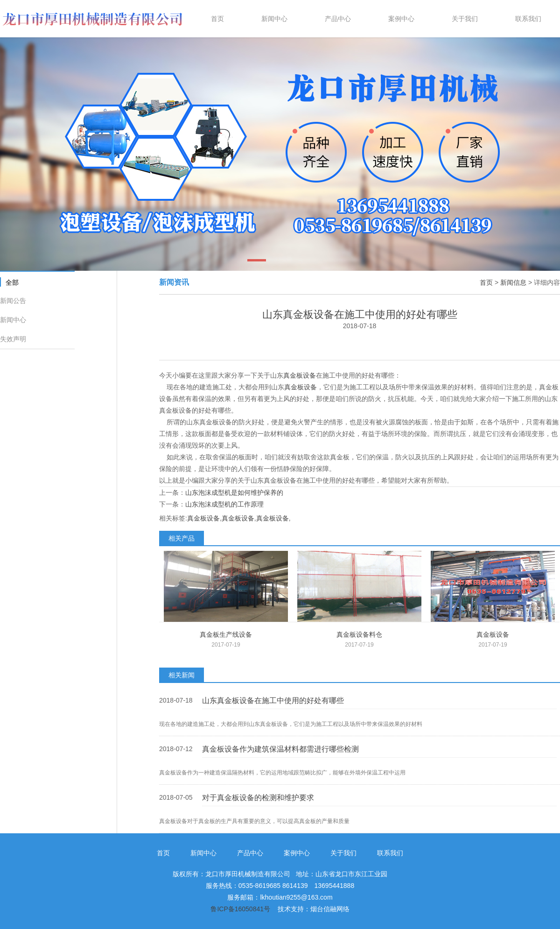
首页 (486, 282)
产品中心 (250, 853)
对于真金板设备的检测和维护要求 (258, 798)
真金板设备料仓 (359, 634)
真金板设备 (300, 375)
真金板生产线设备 (226, 634)
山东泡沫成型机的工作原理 (224, 504)
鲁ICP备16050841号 (240, 909)
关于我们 (343, 853)
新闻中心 (13, 320)
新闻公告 (13, 301)
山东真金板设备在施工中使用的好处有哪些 (273, 700)
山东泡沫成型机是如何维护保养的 (234, 493)
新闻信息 (513, 282)
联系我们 (390, 853)
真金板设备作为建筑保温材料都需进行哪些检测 (280, 749)
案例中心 (297, 853)
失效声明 (13, 339)
